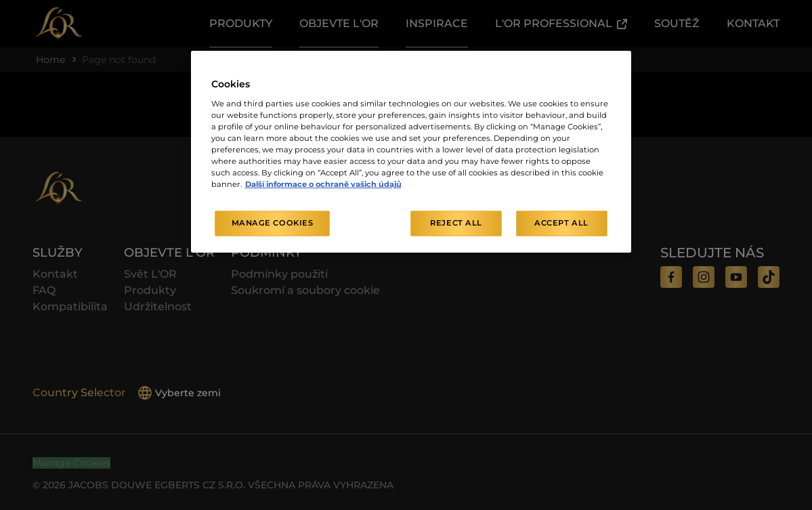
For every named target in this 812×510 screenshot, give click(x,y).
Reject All (456, 223)
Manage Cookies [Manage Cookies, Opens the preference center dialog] (273, 223)
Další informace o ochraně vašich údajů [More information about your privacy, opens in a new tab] (323, 184)
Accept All (561, 223)
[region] (411, 152)
